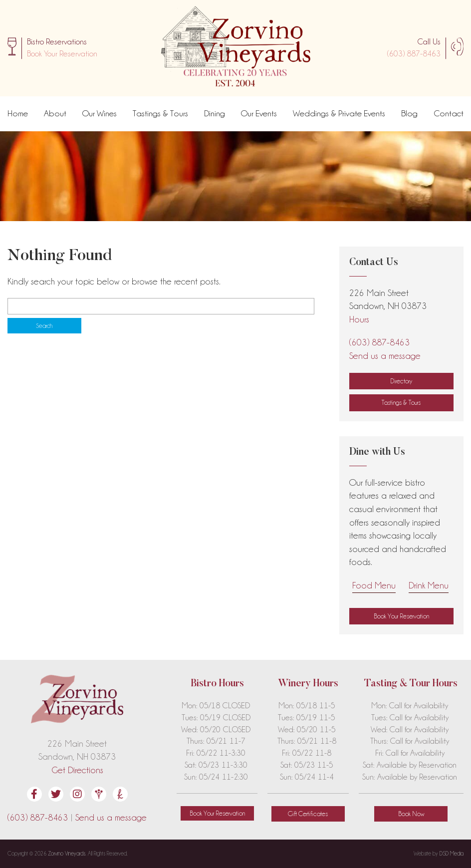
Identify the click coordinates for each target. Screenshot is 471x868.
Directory (401, 381)
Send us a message (385, 356)
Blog (409, 113)
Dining (215, 113)
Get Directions (77, 770)
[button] (62, 54)
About (55, 113)
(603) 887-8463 (414, 54)
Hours (359, 319)
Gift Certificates (308, 814)
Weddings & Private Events (339, 113)
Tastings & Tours (160, 113)
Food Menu (374, 585)
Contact (449, 113)
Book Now (411, 814)
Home (18, 113)
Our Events (259, 113)
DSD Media (452, 854)
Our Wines (100, 113)
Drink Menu (429, 585)
